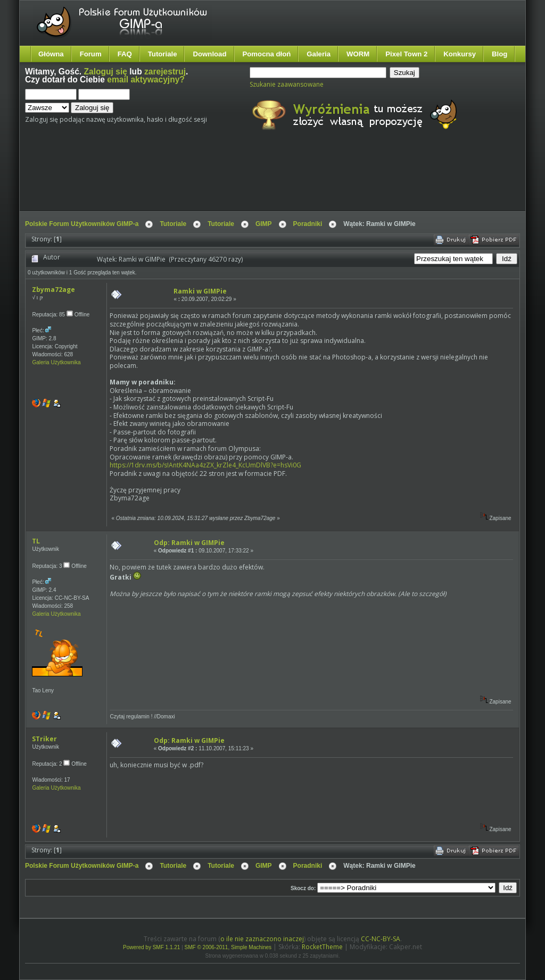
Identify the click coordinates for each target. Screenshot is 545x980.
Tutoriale (163, 54)
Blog (499, 54)
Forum (91, 54)
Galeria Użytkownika (56, 362)
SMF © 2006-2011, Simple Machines (228, 947)
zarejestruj (165, 72)
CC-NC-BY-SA (381, 939)
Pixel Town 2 (406, 54)
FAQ (125, 54)
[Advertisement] (225, 180)
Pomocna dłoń (267, 54)
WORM (358, 54)
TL (36, 541)
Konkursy (460, 54)
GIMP (264, 224)
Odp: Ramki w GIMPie (189, 543)
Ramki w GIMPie (200, 291)
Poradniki (308, 224)
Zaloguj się (106, 72)
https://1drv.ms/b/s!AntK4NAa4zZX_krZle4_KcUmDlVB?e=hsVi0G (205, 465)
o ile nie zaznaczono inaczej (262, 939)
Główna (51, 54)
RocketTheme (322, 947)
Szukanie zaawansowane (287, 84)
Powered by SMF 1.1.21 (151, 947)
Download (209, 54)
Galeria (319, 54)
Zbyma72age (53, 290)
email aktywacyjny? (146, 79)
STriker (44, 739)
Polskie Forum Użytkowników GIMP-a (82, 224)
